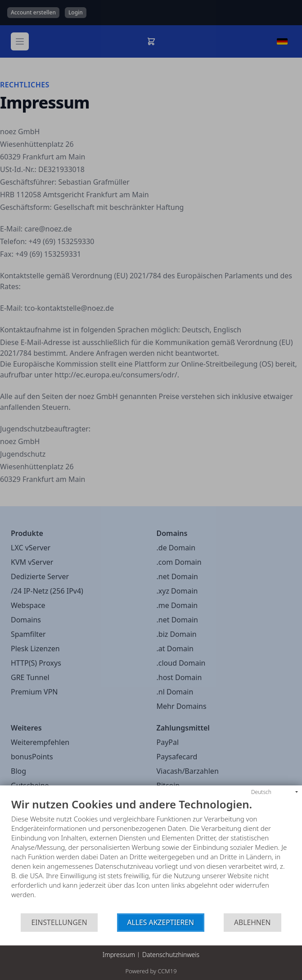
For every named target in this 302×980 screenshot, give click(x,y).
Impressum (119, 955)
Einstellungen (59, 922)
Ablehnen (252, 922)
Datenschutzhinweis (171, 955)
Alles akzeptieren (161, 922)
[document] (151, 856)
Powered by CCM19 (151, 971)
